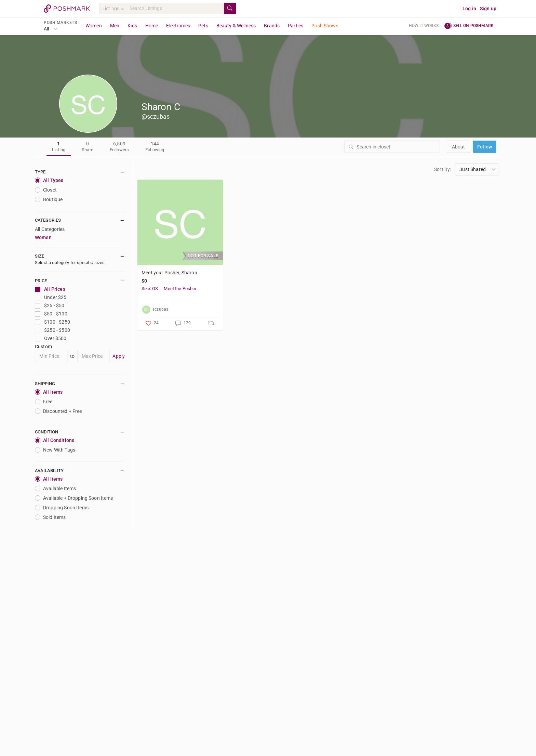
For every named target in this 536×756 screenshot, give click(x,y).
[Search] (175, 8)
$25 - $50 (50, 306)
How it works (424, 26)
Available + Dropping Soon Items (74, 498)
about (459, 147)
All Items (49, 392)
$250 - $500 (52, 330)
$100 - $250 (52, 322)
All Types (49, 180)
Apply (119, 356)
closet (46, 190)
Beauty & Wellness (236, 26)
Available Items (55, 488)
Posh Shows (325, 26)
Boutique (49, 199)
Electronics (178, 26)
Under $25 (51, 297)
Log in (469, 9)
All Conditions (55, 440)
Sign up (488, 9)
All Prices (50, 289)
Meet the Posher (180, 289)
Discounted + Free (58, 411)
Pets (203, 26)
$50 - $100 (51, 314)
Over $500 (51, 338)
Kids (132, 26)
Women (94, 26)
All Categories (50, 229)
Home (152, 26)
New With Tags (55, 450)
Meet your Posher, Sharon (169, 273)
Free (44, 402)
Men (115, 26)
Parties (296, 26)
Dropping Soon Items (62, 508)
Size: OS (150, 289)
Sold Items (50, 517)
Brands (272, 26)
